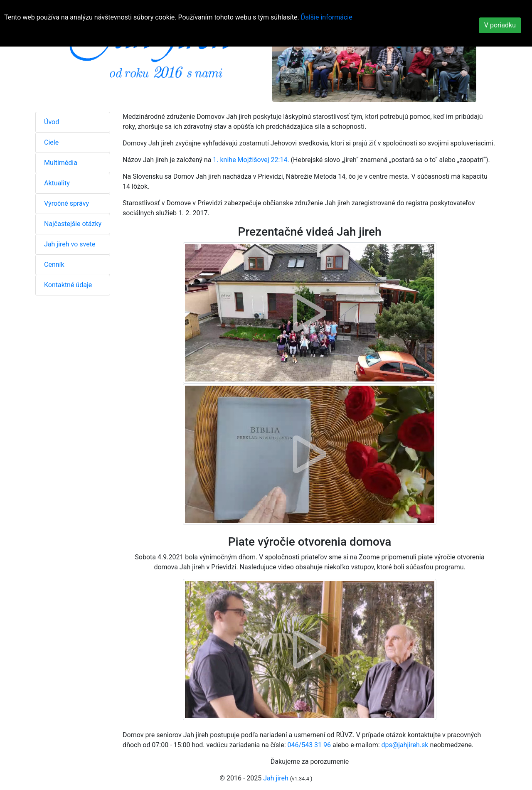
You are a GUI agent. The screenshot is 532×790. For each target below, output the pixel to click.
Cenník (54, 265)
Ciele (51, 142)
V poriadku (500, 25)
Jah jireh (276, 778)
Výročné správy (66, 203)
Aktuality (57, 183)
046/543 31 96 (309, 745)
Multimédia (61, 163)
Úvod (52, 122)
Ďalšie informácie (327, 17)
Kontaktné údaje (68, 285)
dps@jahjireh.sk (405, 745)
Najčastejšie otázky (73, 224)
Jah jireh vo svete (70, 244)
